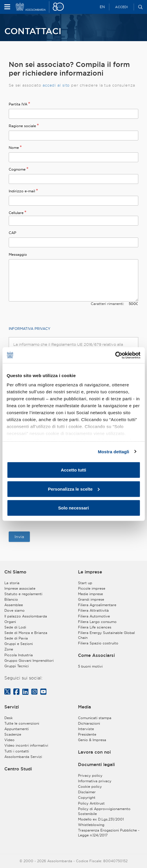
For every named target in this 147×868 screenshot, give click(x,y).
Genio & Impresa (92, 740)
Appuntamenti (17, 729)
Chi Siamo (15, 572)
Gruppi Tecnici (17, 666)
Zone (9, 649)
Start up (85, 583)
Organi (10, 622)
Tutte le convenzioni (22, 723)
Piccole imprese (92, 588)
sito (66, 85)
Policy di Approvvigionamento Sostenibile (104, 811)
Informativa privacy (95, 781)
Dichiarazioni (89, 723)
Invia (19, 537)
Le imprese (90, 572)
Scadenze (13, 734)
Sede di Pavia (16, 638)
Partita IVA (18, 104)
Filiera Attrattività (93, 610)
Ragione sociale (22, 126)
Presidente (87, 734)
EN (102, 7)
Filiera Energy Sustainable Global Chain (106, 635)
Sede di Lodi (15, 627)
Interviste (86, 729)
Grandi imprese (91, 599)
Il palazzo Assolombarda (26, 616)
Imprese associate (20, 588)
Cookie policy (90, 786)
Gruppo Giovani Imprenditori (29, 660)
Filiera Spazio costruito (98, 643)
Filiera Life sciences (95, 627)
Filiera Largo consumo (97, 622)
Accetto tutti (74, 470)
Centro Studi (18, 769)
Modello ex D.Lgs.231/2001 (101, 819)
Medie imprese (90, 594)
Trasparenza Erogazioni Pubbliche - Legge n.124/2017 (109, 833)
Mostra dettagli (113, 451)
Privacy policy (90, 775)
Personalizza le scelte (74, 489)
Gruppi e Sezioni (19, 644)
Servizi (12, 707)
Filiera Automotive (94, 616)
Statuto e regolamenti (23, 594)
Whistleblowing (91, 825)
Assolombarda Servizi (23, 757)
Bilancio (11, 599)
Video (9, 740)
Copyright (87, 797)
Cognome (17, 169)
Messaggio (18, 254)
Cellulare (16, 213)
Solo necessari (74, 508)
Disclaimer (87, 792)
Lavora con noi (94, 752)
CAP (12, 233)
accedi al (52, 85)
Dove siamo (14, 610)
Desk (9, 718)
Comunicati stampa (95, 718)
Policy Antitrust (91, 803)
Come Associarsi (96, 655)
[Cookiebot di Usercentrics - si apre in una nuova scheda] (115, 355)
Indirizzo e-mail (22, 191)
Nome (14, 148)
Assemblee (14, 605)
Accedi (121, 7)
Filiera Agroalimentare (97, 605)
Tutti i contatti (17, 751)
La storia (12, 583)
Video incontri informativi (26, 745)
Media (85, 707)
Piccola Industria (19, 655)
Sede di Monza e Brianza (26, 633)
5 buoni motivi (90, 666)
